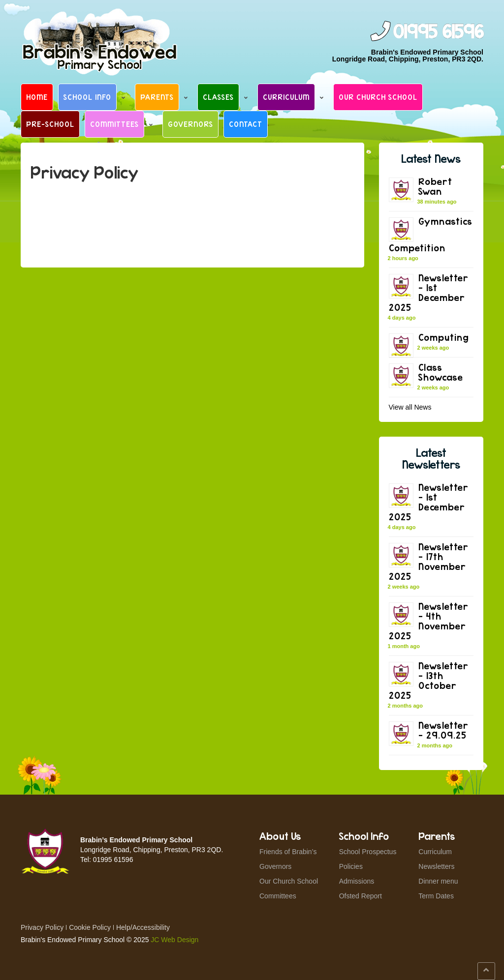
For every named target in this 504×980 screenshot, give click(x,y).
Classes (218, 97)
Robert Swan (435, 186)
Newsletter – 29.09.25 (443, 730)
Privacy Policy (42, 927)
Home (37, 97)
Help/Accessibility (143, 927)
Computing (444, 337)
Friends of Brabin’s (288, 852)
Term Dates (436, 896)
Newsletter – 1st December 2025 (429, 292)
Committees (114, 124)
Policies (351, 866)
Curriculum (286, 97)
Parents (157, 97)
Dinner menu (438, 881)
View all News (410, 407)
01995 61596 (438, 32)
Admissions (357, 881)
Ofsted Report (361, 896)
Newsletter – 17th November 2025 (429, 561)
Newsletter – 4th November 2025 (429, 621)
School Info (87, 97)
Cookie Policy (90, 927)
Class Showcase (441, 372)
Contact (246, 124)
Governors (190, 124)
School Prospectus (368, 852)
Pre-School (50, 124)
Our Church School (378, 97)
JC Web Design (174, 940)
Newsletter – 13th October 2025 (429, 680)
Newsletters (436, 866)
